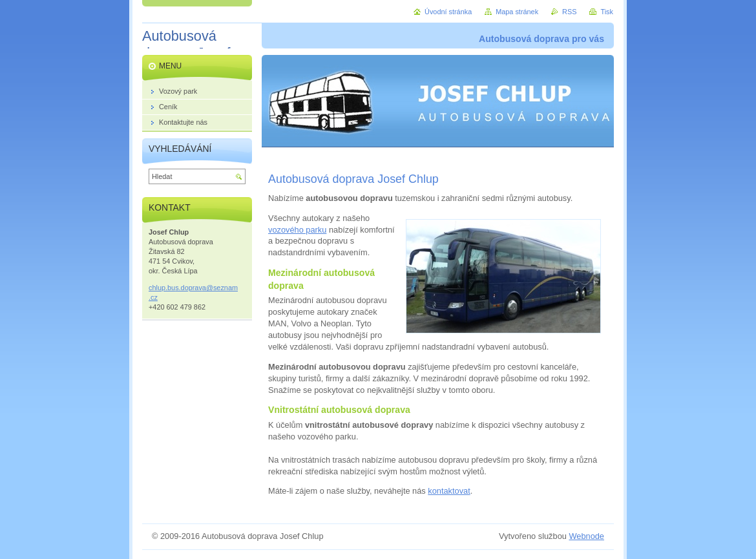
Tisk (607, 12)
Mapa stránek (517, 12)
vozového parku (297, 230)
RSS (569, 12)
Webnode (586, 536)
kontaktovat (449, 491)
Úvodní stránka (448, 12)
